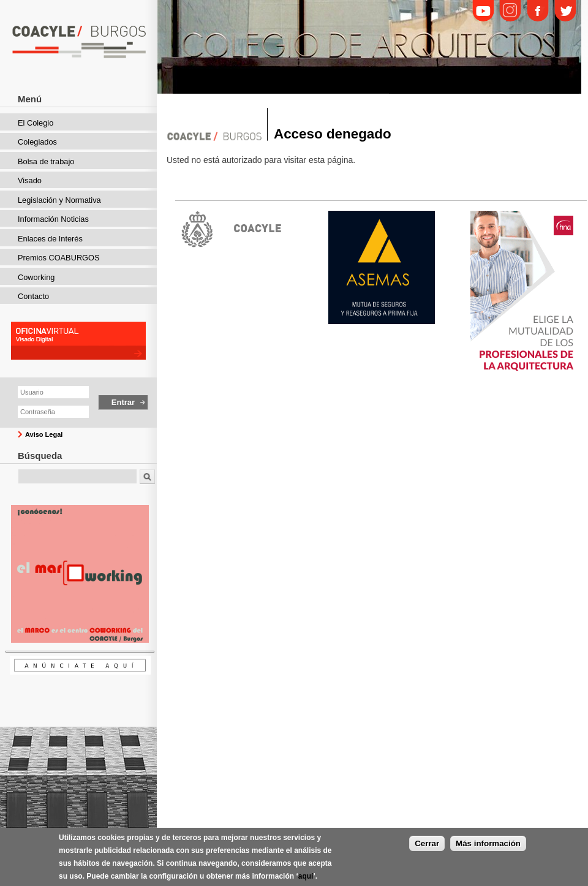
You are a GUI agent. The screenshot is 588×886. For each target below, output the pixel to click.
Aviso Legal (44, 434)
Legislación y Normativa (59, 200)
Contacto (33, 296)
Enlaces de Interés (50, 239)
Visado (30, 180)
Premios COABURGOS (59, 258)
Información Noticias (53, 219)
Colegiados (37, 142)
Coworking (36, 277)
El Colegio (36, 123)
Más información (488, 845)
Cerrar (427, 845)
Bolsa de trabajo (46, 161)
